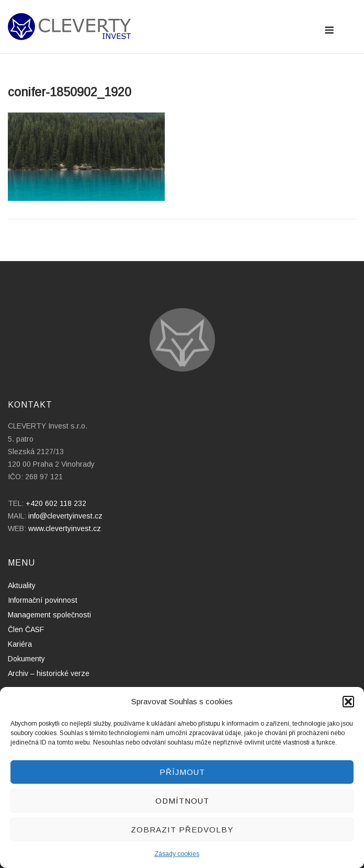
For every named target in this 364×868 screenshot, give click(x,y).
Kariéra (20, 644)
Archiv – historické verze (49, 673)
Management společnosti (49, 615)
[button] (348, 702)
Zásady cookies (177, 854)
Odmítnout (182, 801)
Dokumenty (26, 659)
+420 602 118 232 (56, 503)
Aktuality (22, 585)
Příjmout (182, 772)
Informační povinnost (43, 600)
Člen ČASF (26, 629)
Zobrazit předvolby (182, 830)
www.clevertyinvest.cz (65, 528)
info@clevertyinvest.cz (65, 516)
